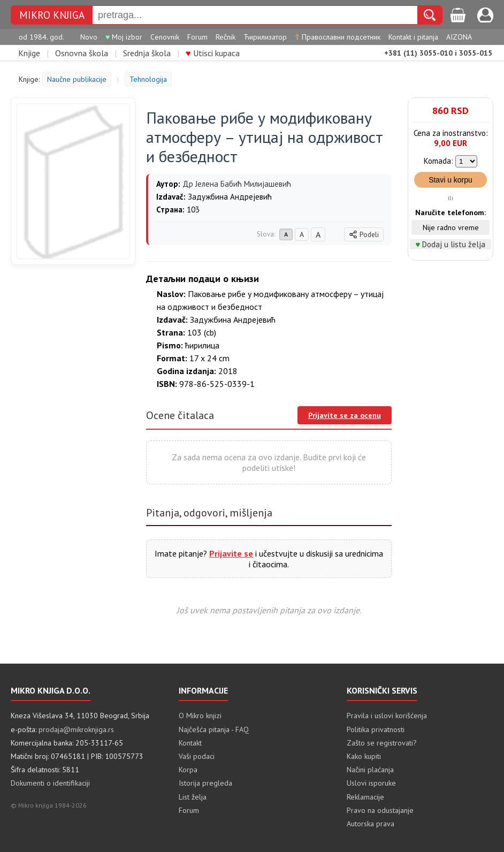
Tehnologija (148, 79)
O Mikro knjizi (200, 716)
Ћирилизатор (265, 37)
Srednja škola (147, 53)
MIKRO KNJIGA (52, 15)
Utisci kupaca (213, 53)
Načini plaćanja (370, 770)
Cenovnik (165, 37)
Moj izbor (124, 37)
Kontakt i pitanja (413, 37)
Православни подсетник (338, 37)
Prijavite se (231, 553)
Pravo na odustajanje (380, 810)
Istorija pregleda (205, 783)
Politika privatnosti (376, 729)
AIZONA (459, 37)
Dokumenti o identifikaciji (50, 783)
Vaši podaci (197, 756)
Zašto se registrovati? (382, 743)
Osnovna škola (82, 53)
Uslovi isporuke (371, 783)
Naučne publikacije (77, 79)
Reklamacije (365, 797)
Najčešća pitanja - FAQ (214, 729)
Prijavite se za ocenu (345, 415)
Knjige (29, 53)
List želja (193, 797)
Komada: (438, 161)
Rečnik (226, 37)
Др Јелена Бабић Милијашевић (237, 184)
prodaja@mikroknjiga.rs (76, 729)
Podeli (364, 235)
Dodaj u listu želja (454, 244)
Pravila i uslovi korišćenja (387, 716)
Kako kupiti (364, 756)
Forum (197, 37)
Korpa (188, 770)
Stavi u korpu (450, 180)
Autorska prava (371, 824)
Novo (89, 37)
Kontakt (190, 743)
